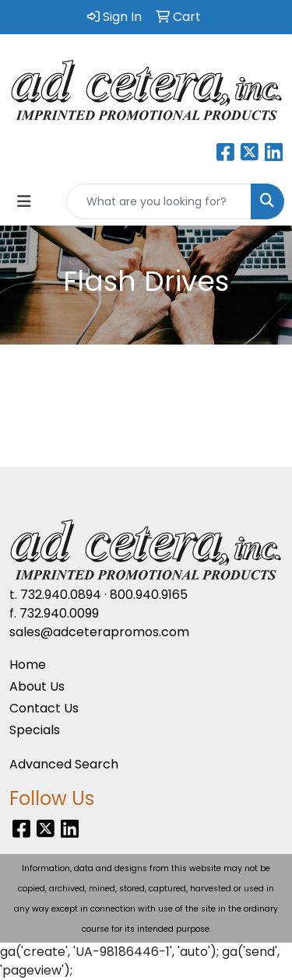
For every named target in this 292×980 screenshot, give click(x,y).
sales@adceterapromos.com (99, 632)
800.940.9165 (149, 595)
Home (28, 665)
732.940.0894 (61, 595)
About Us (37, 686)
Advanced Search (64, 764)
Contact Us (44, 708)
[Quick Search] (159, 201)
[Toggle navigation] (24, 201)
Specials (35, 730)
